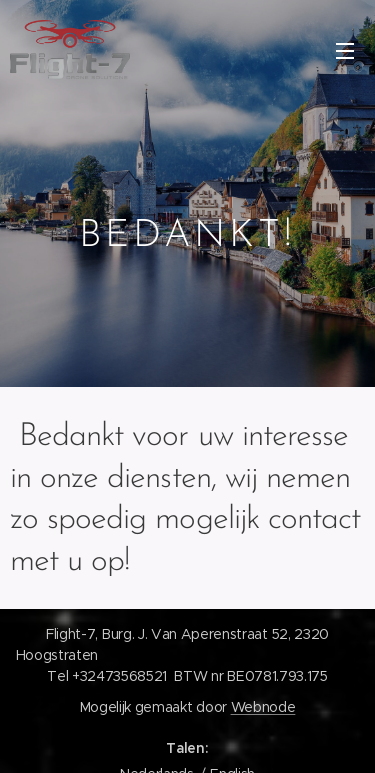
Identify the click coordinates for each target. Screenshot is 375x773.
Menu (345, 51)
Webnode (263, 707)
